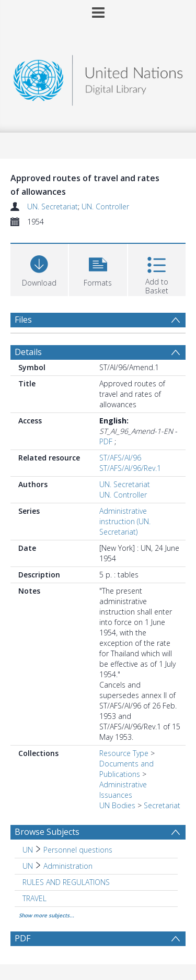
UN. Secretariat (53, 206)
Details (28, 352)
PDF (106, 441)
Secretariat (162, 805)
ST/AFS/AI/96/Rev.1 (130, 468)
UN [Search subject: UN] (28, 850)
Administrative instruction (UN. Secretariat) (125, 521)
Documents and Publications (126, 769)
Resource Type (124, 753)
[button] (98, 269)
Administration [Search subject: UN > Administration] (68, 866)
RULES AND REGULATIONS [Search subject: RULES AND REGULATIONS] (66, 882)
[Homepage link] (98, 78)
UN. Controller (105, 206)
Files (23, 320)
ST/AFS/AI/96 (120, 458)
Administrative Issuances (123, 790)
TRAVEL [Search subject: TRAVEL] (34, 898)
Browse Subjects (47, 832)
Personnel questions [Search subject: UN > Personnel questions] (78, 850)
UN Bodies (117, 805)
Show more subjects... (47, 915)
